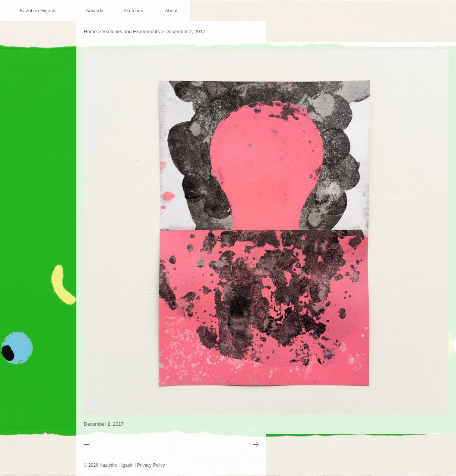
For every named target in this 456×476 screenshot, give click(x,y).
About (171, 11)
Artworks (95, 11)
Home (90, 31)
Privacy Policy (151, 465)
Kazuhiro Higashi (38, 11)
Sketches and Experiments (131, 31)
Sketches (133, 11)
